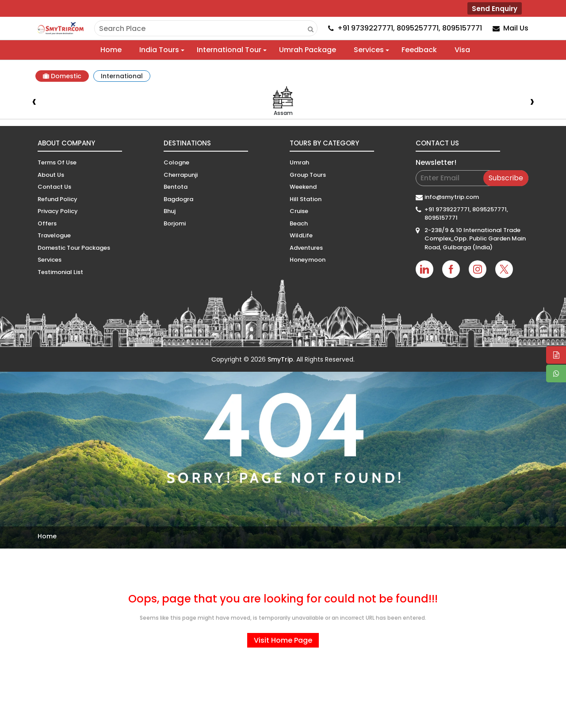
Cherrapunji (181, 175)
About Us (51, 175)
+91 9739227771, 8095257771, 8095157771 (466, 214)
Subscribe (506, 178)
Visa (462, 50)
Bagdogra (178, 199)
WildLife (301, 235)
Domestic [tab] (62, 76)
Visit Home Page (283, 640)
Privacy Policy (58, 211)
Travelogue (54, 235)
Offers (47, 223)
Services (50, 260)
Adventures (306, 248)
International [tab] (122, 76)
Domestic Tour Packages (74, 248)
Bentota (176, 187)
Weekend (303, 187)
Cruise (299, 211)
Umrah (299, 162)
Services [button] (369, 50)
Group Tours (308, 175)
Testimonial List (60, 272)
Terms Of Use (57, 162)
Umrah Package (308, 50)
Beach (299, 223)
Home (111, 50)
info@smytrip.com (452, 197)
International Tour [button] (229, 50)
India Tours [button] (159, 50)
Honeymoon (308, 260)
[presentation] (34, 103)
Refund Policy (57, 199)
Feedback (419, 50)
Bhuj (170, 211)
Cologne (176, 162)
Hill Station (306, 199)
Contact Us (54, 187)
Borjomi (175, 223)
